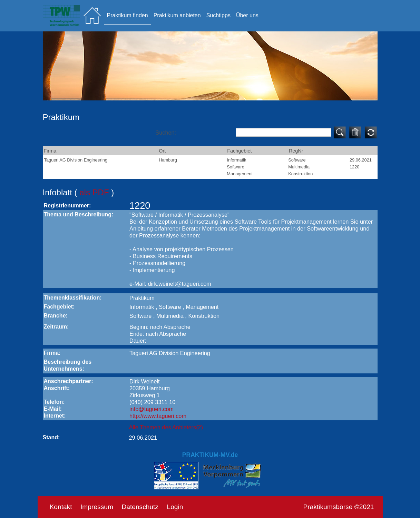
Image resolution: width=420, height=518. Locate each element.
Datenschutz (140, 507)
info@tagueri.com (152, 409)
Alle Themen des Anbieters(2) (166, 427)
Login (175, 507)
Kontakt (61, 507)
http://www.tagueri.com (158, 416)
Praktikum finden (128, 15)
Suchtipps (218, 15)
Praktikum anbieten (177, 15)
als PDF (95, 192)
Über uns (247, 15)
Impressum (97, 507)
